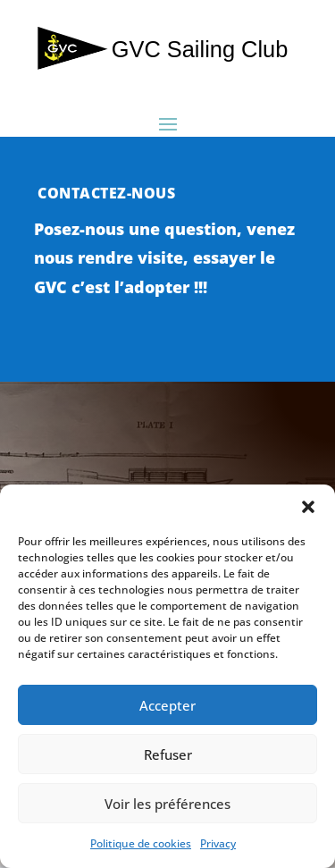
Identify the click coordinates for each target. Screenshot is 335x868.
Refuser (168, 754)
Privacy (218, 843)
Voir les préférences (167, 804)
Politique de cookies (141, 843)
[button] (308, 507)
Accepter (167, 705)
